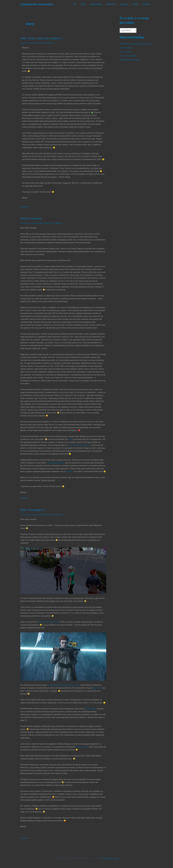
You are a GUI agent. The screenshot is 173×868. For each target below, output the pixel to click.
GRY (81, 4)
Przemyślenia (41, 43)
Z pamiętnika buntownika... (38, 4)
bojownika (70, 471)
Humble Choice (91, 711)
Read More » (25, 206)
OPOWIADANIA (100, 4)
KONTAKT (147, 4)
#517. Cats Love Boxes (129, 59)
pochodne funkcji (82, 750)
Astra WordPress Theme (110, 858)
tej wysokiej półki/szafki (56, 463)
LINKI (88, 4)
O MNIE (137, 4)
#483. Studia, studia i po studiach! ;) (43, 38)
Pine (69, 445)
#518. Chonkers (126, 55)
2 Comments (25, 223)
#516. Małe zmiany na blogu (131, 63)
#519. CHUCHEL (126, 51)
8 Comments (25, 517)
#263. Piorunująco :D (34, 513)
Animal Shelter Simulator (82, 445)
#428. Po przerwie (32, 218)
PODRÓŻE (126, 4)
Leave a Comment (27, 43)
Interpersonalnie (38, 223)
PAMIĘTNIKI (114, 4)
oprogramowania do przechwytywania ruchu (65, 688)
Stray (70, 439)
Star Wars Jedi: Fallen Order (49, 625)
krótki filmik (98, 691)
